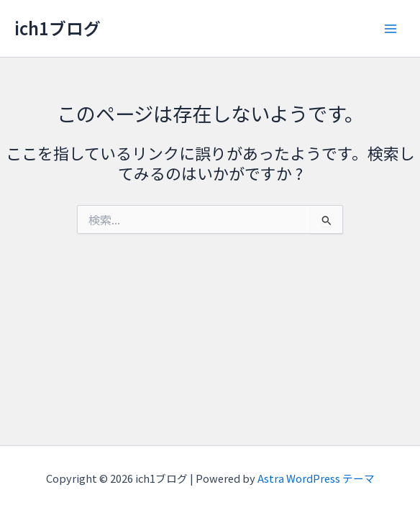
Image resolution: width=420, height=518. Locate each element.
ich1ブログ (58, 28)
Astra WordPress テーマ (316, 478)
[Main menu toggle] (391, 29)
